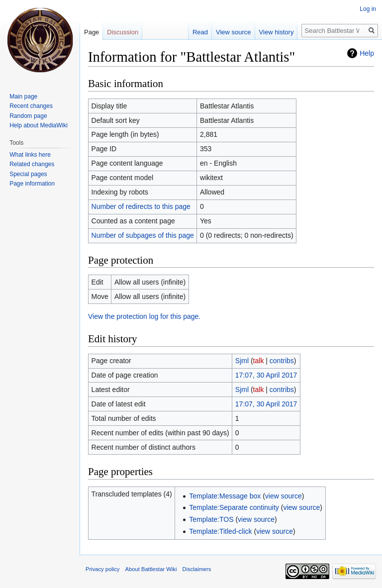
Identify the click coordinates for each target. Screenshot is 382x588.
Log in (368, 9)
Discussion (123, 32)
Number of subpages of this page (143, 235)
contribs (282, 361)
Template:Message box (225, 496)
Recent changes (31, 106)
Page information (32, 184)
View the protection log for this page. (144, 316)
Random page (28, 116)
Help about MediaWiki (39, 125)
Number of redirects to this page (141, 206)
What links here (30, 155)
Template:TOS (211, 519)
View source (234, 32)
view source (284, 496)
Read (200, 32)
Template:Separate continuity (234, 507)
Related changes (32, 164)
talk (259, 361)
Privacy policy (102, 569)
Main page (23, 97)
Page (92, 32)
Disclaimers (197, 569)
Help (367, 53)
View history (277, 32)
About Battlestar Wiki (151, 569)
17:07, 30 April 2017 (266, 375)
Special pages (28, 174)
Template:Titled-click (220, 531)
